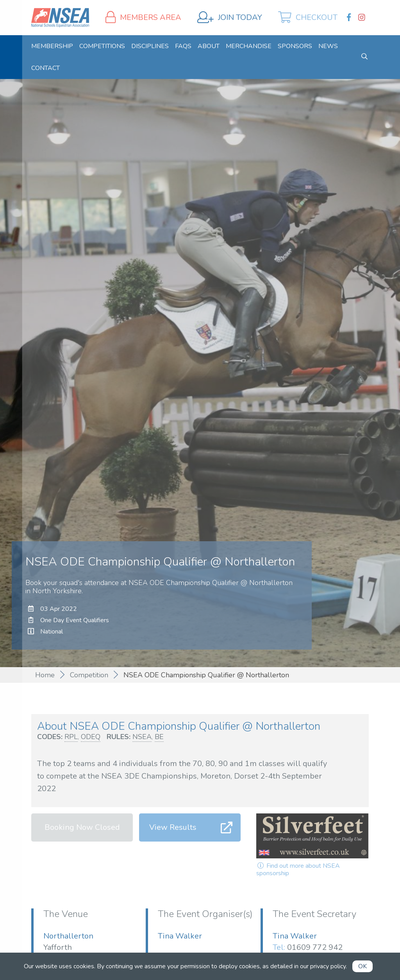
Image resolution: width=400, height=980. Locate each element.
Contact (46, 68)
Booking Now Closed (82, 827)
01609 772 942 (315, 947)
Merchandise (249, 46)
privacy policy (328, 966)
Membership (52, 46)
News (328, 46)
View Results (173, 827)
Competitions (102, 46)
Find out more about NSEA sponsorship (298, 870)
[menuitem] (52, 46)
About (209, 46)
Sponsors (295, 46)
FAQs (183, 46)
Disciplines (150, 46)
